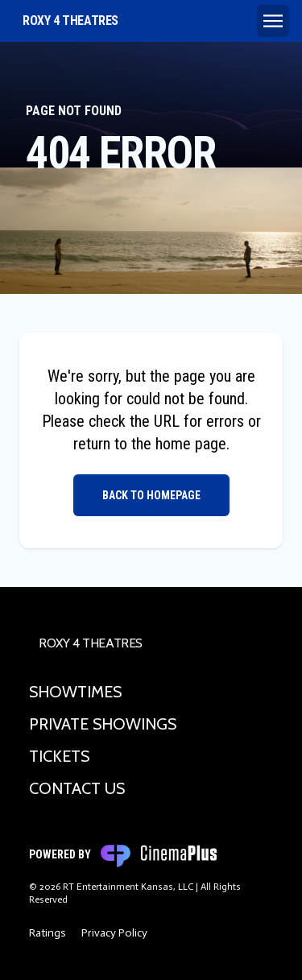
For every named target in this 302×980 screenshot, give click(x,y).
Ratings (48, 933)
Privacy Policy (114, 933)
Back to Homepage (151, 495)
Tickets (59, 756)
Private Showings (103, 724)
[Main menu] (273, 21)
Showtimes (75, 692)
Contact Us (77, 788)
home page (191, 444)
